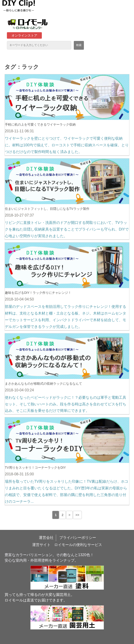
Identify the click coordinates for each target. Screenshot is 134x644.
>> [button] (77, 515)
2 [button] (63, 515)
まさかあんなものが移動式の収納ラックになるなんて (43, 384)
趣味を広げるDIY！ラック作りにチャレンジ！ (38, 293)
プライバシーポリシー (78, 538)
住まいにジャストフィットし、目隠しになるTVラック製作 (47, 209)
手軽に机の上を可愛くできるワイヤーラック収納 (40, 124)
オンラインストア (24, 35)
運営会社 (46, 538)
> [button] (69, 515)
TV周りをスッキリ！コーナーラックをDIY (35, 468)
